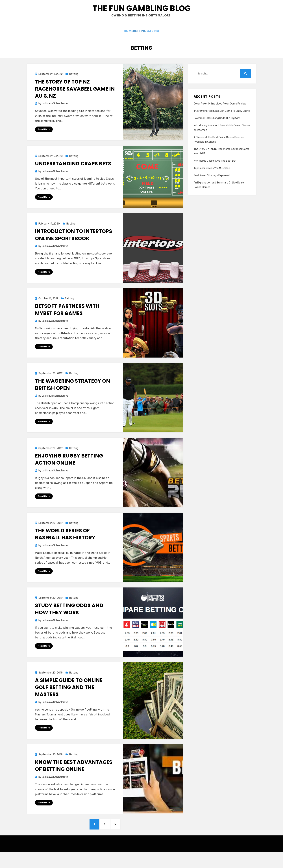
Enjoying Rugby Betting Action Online (69, 473)
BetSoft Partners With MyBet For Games (67, 323)
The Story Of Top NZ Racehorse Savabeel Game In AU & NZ (75, 101)
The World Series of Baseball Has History (65, 548)
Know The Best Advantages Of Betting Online (74, 780)
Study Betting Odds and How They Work (69, 623)
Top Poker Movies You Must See (212, 181)
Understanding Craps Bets (73, 176)
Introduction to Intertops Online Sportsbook (74, 248)
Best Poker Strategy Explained (212, 188)
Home (124, 44)
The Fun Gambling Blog (142, 15)
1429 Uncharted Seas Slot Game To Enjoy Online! (222, 123)
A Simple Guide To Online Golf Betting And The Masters (69, 701)
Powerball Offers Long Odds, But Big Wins (217, 131)
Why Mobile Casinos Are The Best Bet (215, 173)
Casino (158, 44)
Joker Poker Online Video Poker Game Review (220, 116)
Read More (44, 142)
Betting (140, 44)
